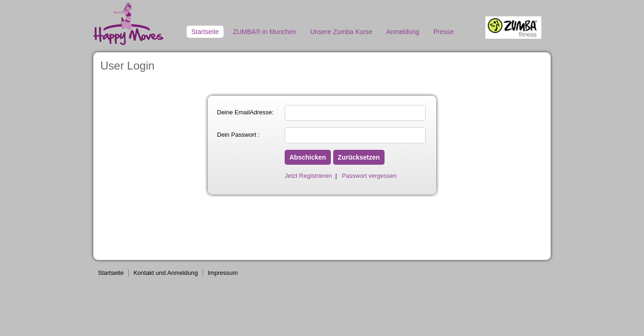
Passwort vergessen (369, 176)
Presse (444, 32)
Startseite (205, 32)
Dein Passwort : (238, 135)
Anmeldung (403, 32)
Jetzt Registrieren (308, 176)
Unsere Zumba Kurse (341, 32)
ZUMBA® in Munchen (265, 32)
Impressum (223, 273)
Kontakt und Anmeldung (166, 273)
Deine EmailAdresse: (245, 112)
